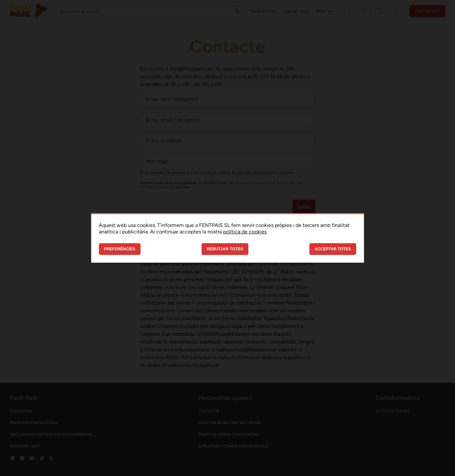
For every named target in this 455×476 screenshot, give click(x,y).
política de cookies (245, 232)
